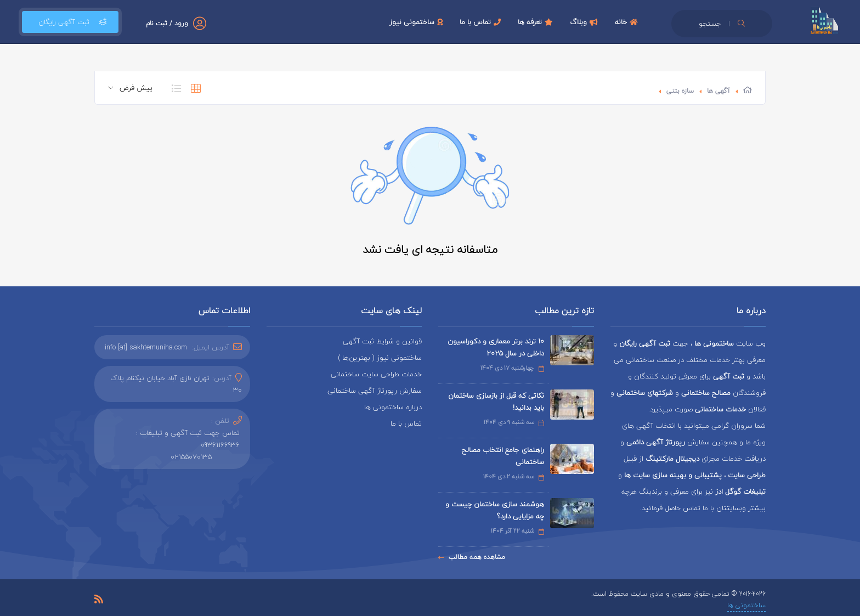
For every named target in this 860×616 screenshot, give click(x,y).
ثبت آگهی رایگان (70, 22)
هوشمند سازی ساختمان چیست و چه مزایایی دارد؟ (495, 510)
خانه (628, 22)
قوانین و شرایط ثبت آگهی (382, 341)
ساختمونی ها (746, 605)
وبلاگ (585, 22)
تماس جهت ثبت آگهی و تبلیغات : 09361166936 (188, 439)
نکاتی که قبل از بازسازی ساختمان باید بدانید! (496, 402)
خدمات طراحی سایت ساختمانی (376, 374)
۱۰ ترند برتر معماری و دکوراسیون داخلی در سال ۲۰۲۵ (496, 347)
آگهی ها (718, 91)
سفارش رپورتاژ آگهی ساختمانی (375, 391)
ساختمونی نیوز (417, 22)
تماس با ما (482, 22)
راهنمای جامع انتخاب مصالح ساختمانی (503, 456)
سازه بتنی (680, 91)
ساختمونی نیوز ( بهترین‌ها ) (380, 358)
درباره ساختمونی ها (393, 407)
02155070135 (191, 457)
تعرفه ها (537, 22)
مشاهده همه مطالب (472, 557)
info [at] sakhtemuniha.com (146, 347)
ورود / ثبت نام (167, 23)
